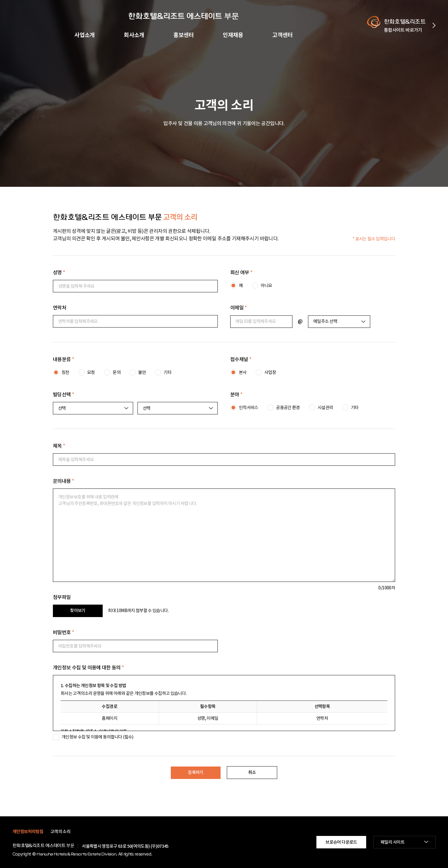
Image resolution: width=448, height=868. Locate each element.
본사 (243, 372)
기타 (168, 372)
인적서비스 (249, 408)
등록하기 (196, 772)
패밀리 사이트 (392, 842)
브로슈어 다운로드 (341, 842)
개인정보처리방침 (28, 832)
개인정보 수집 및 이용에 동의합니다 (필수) (98, 737)
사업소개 (85, 35)
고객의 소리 (60, 832)
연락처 (60, 308)
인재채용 (233, 35)
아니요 (266, 285)
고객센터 (282, 35)
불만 (142, 372)
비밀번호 (63, 632)
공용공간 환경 (288, 408)
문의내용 (63, 481)
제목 (59, 446)
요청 (91, 372)
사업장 (270, 372)
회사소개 (134, 35)
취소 (252, 772)
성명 (59, 272)
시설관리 (325, 408)
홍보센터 (184, 35)
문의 (117, 372)
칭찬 (65, 372)
